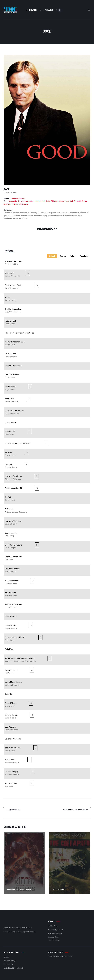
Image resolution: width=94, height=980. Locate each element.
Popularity (84, 256)
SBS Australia (10, 727)
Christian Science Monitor (15, 637)
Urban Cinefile (10, 422)
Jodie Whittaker (52, 201)
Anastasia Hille (15, 201)
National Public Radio (13, 604)
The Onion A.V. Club (13, 748)
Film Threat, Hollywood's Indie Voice (19, 333)
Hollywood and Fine (13, 569)
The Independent (12, 581)
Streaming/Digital (56, 930)
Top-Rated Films (55, 933)
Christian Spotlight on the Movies (18, 443)
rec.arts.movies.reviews (14, 411)
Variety (8, 297)
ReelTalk (8, 497)
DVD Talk (8, 464)
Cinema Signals (11, 715)
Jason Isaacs (39, 201)
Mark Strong (64, 201)
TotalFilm (9, 694)
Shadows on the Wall (13, 557)
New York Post (11, 784)
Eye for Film (10, 399)
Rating (73, 256)
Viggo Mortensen (21, 204)
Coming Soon (53, 937)
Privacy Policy (9, 961)
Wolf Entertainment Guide (15, 342)
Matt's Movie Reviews (14, 682)
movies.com (10, 431)
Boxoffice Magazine (13, 739)
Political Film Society (13, 366)
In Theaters (53, 926)
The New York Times (13, 261)
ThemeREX (8, 932)
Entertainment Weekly (14, 285)
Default (52, 256)
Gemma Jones (27, 201)
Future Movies (11, 625)
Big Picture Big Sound (13, 545)
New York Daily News (13, 476)
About (6, 957)
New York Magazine (13, 521)
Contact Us (8, 964)
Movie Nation (10, 387)
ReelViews (9, 273)
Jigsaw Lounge (11, 670)
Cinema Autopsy (12, 772)
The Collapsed (59, 890)
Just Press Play (11, 533)
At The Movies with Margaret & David (20, 658)
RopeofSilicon (11, 703)
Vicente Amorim (18, 198)
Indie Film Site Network (13, 968)
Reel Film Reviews (12, 375)
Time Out (9, 452)
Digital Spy (9, 649)
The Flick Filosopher (13, 309)
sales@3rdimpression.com (63, 956)
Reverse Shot (10, 354)
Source (63, 256)
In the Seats (10, 760)
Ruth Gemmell (75, 201)
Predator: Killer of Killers (19, 890)
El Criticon (9, 509)
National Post (10, 321)
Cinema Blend (10, 616)
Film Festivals (54, 941)
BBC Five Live (10, 593)
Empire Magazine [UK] (14, 488)
